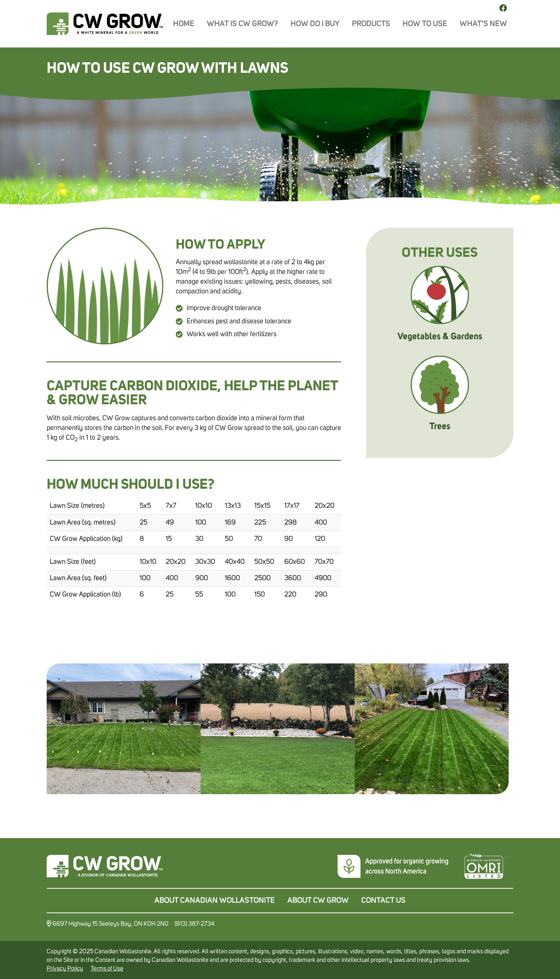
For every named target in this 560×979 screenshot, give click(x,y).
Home (184, 24)
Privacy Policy (65, 968)
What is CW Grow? (242, 24)
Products (371, 24)
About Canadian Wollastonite (215, 900)
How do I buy (315, 24)
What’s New (483, 24)
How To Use (425, 24)
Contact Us (383, 900)
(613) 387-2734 (194, 923)
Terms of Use (107, 968)
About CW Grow (318, 900)
